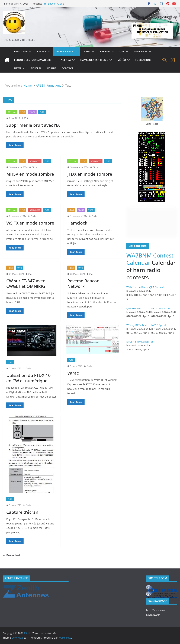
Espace (42, 51)
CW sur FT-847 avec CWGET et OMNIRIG (26, 283)
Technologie (64, 51)
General (36, 68)
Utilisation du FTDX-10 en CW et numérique (28, 378)
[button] (30, 52)
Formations (143, 60)
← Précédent (11, 555)
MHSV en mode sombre (30, 174)
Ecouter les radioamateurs (33, 60)
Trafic (86, 51)
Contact (67, 68)
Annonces (141, 51)
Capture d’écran (22, 512)
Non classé (35, 161)
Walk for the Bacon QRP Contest (145, 287)
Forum (52, 68)
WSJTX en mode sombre (30, 223)
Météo (122, 60)
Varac (73, 373)
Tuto (42, 112)
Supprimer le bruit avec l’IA (33, 125)
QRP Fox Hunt (134, 308)
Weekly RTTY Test (137, 325)
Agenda (66, 60)
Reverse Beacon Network (83, 283)
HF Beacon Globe (54, 4)
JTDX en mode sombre (90, 174)
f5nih (27, 118)
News (18, 68)
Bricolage (21, 51)
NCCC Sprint (159, 325)
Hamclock (77, 223)
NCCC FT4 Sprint (161, 308)
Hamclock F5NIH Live (94, 60)
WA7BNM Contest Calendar (150, 259)
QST (122, 51)
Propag (105, 51)
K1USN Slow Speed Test (140, 342)
